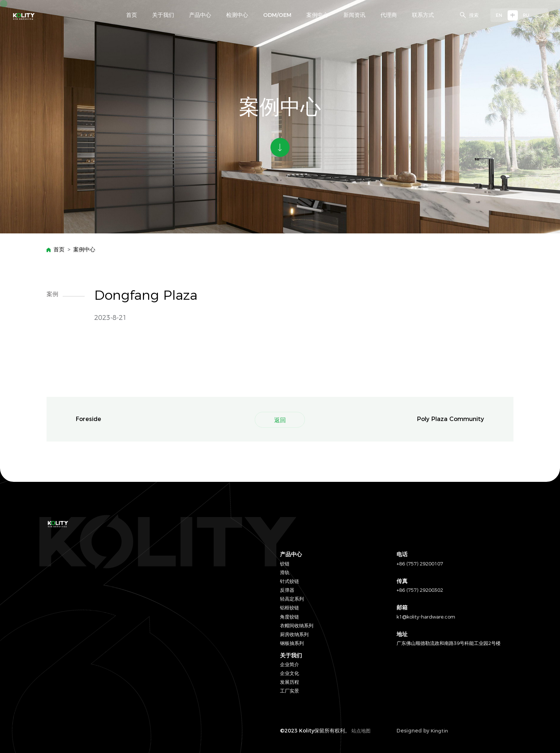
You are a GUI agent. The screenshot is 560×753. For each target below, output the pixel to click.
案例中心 (84, 250)
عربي (540, 15)
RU (526, 15)
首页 (59, 250)
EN (499, 15)
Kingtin (439, 731)
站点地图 (361, 731)
